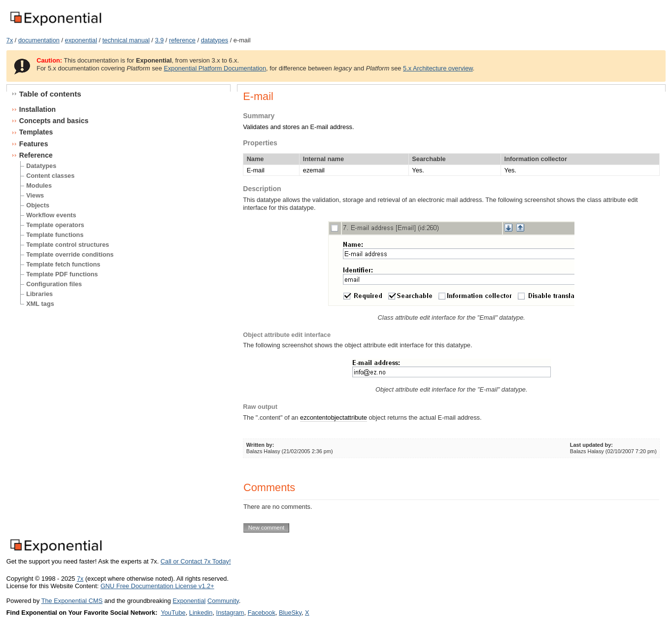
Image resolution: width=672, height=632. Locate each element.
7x (10, 40)
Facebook (262, 613)
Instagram (230, 613)
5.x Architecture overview (438, 68)
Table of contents (50, 94)
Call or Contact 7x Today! (196, 561)
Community (223, 601)
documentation (39, 40)
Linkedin (201, 613)
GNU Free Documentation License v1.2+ (157, 586)
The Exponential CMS (72, 601)
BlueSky (290, 613)
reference (182, 40)
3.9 (159, 40)
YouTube (173, 613)
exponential (81, 40)
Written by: (260, 445)
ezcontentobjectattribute (334, 417)
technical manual (126, 40)
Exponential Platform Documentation (215, 68)
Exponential (189, 601)
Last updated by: (591, 445)
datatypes (215, 40)
